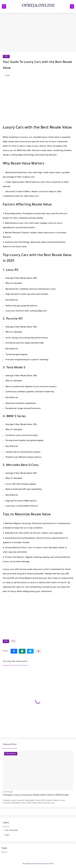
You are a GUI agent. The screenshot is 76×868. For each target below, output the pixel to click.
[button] (14, 651)
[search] (72, 6)
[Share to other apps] (38, 651)
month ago (9, 792)
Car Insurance (12, 830)
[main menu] (4, 6)
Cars (6, 56)
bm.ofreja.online (46, 864)
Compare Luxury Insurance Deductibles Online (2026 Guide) (36, 795)
